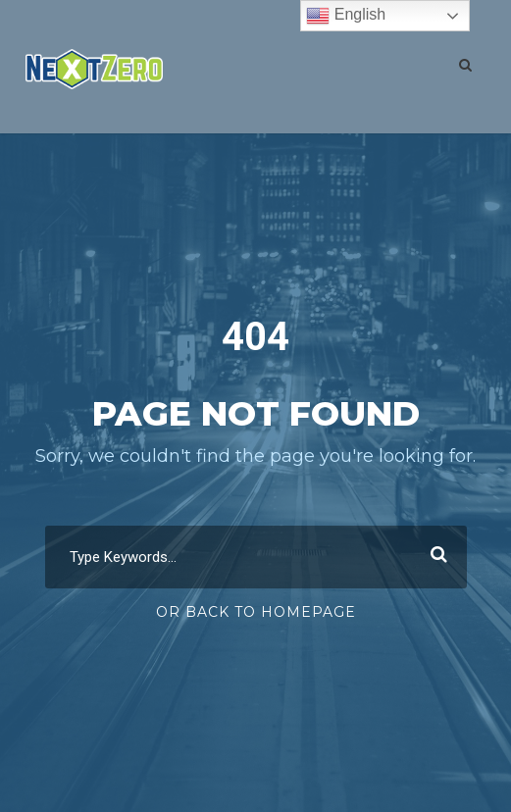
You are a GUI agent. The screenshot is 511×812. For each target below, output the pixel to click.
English (346, 16)
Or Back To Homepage (256, 612)
